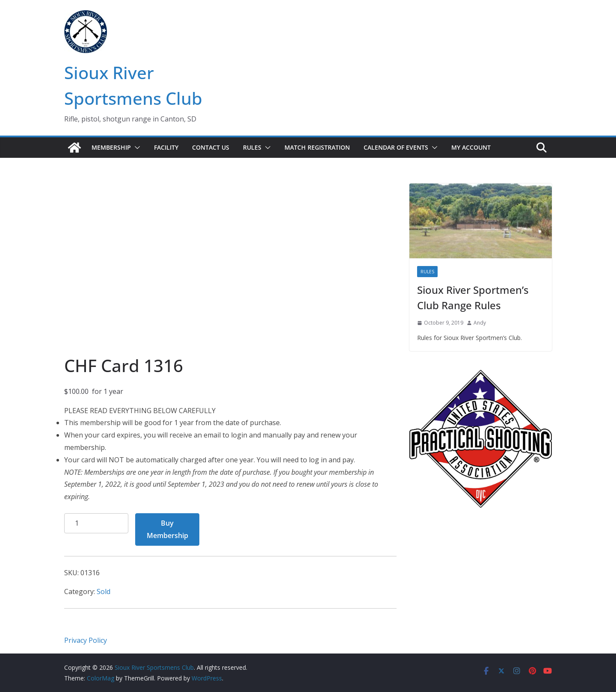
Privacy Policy (86, 640)
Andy (480, 323)
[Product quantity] (96, 523)
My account (471, 147)
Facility (166, 147)
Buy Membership (167, 529)
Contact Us (211, 147)
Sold (104, 591)
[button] (136, 148)
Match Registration (317, 147)
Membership (111, 147)
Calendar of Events (396, 147)
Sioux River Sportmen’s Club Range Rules (473, 297)
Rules (252, 147)
